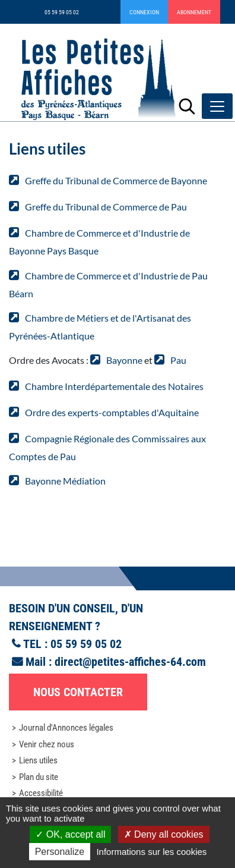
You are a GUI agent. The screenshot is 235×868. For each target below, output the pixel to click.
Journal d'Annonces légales (66, 728)
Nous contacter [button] (78, 692)
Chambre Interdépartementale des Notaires (114, 386)
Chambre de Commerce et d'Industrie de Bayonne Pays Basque (99, 242)
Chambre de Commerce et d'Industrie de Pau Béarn (108, 284)
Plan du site (39, 777)
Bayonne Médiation (65, 481)
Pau (178, 360)
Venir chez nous (47, 744)
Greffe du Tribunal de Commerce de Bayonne (116, 180)
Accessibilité (41, 793)
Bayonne (124, 360)
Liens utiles (38, 760)
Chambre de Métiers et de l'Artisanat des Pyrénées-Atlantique (100, 327)
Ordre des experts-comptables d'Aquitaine (112, 412)
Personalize (60, 852)
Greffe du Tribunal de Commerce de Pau (106, 207)
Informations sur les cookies (151, 852)
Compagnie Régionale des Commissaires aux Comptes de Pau (107, 447)
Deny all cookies (164, 834)
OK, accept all (70, 834)
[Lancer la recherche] (187, 106)
